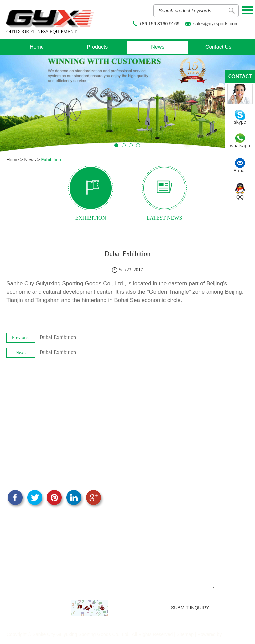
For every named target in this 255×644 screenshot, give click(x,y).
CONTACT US (28, 420)
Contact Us (218, 47)
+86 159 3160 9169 (159, 24)
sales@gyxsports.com (216, 24)
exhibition (91, 218)
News (158, 47)
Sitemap (185, 634)
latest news (165, 218)
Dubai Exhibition (58, 337)
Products (97, 47)
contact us (240, 78)
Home (37, 47)
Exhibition (51, 160)
